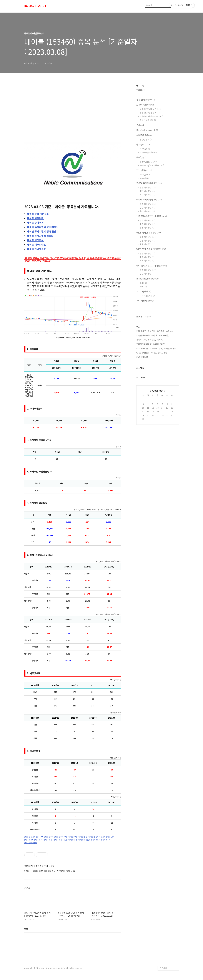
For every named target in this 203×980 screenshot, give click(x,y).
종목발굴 (145, 149)
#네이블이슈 (106, 840)
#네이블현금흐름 (84, 840)
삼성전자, (152, 331)
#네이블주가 (49, 837)
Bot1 (143, 283)
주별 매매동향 (147, 224)
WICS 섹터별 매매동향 (149, 233)
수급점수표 (141, 90)
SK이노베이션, (142, 348)
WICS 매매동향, (143, 353)
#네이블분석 (96, 840)
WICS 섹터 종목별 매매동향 (151, 249)
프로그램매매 (144, 291)
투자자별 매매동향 (40, 236)
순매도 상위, (163, 353)
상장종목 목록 (144, 135)
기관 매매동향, (142, 357)
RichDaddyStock (36, 6)
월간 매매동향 (147, 195)
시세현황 (35, 218)
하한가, (160, 340)
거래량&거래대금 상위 (151, 116)
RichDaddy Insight (147, 130)
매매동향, (154, 348)
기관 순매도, (141, 331)
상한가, (155, 335)
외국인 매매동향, (143, 335)
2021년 (145, 175)
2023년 (144, 178)
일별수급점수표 (149, 162)
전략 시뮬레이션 (145, 301)
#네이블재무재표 (61, 840)
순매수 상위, (141, 340)
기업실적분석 (144, 170)
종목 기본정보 (38, 214)
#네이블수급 (82, 837)
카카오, (154, 353)
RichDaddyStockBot (148, 279)
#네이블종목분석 (37, 837)
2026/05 (158, 391)
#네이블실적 (29, 840)
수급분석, (170, 331)
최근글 (139, 317)
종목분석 (143, 144)
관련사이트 (164, 968)
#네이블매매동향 (107, 837)
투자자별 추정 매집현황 (43, 227)
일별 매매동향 (148, 187)
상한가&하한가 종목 (150, 113)
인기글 (148, 317)
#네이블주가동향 (31, 843)
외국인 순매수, (170, 348)
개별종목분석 (148, 152)
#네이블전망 (72, 837)
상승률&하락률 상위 (150, 109)
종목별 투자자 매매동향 (149, 183)
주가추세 (35, 223)
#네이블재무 (49, 840)
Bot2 (143, 287)
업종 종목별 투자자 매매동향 (152, 216)
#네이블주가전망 (61, 837)
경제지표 (142, 125)
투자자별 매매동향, (144, 344)
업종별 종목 (146, 140)
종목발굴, (152, 340)
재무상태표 (37, 245)
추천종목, (161, 331)
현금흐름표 (37, 249)
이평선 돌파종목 (148, 120)
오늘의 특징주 (145, 105)
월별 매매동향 (147, 228)
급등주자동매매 (147, 296)
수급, (161, 348)
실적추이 (35, 240)
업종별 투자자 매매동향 (149, 200)
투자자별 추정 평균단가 (43, 231)
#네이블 (27, 837)
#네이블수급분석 (94, 837)
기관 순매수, (164, 335)
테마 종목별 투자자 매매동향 (152, 266)
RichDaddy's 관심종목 (152, 165)
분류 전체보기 (146, 100)
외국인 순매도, (159, 344)
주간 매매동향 (147, 191)
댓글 (26, 929)
